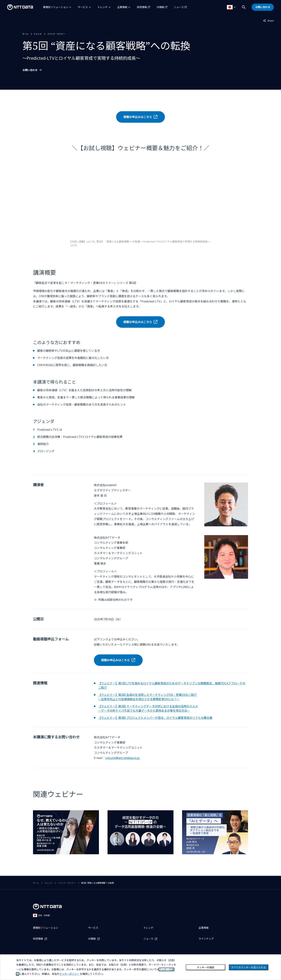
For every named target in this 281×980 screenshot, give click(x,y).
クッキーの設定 (206, 967)
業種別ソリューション (56, 7)
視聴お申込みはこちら (138, 117)
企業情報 (122, 7)
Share (268, 20)
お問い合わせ (30, 70)
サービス (83, 7)
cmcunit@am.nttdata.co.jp (122, 758)
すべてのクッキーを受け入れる (249, 967)
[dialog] (140, 967)
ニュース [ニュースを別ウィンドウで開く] (179, 7)
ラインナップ (206, 939)
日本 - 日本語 (41, 915)
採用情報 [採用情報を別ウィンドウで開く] (142, 7)
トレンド (103, 7)
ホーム (25, 34)
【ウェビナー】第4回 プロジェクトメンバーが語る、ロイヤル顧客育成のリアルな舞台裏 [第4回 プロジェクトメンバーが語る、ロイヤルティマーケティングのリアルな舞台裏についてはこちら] (155, 718)
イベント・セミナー (56, 34)
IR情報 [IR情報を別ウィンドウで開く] (160, 7)
